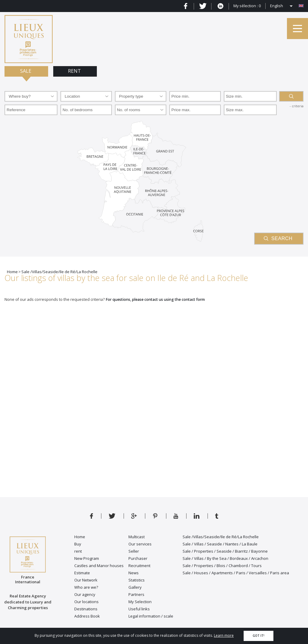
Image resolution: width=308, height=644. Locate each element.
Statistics (137, 580)
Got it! (259, 636)
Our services (140, 544)
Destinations (86, 609)
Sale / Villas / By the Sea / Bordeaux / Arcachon (225, 558)
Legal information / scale (151, 616)
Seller (134, 551)
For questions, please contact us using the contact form (155, 299)
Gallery (135, 587)
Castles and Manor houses (99, 566)
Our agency (85, 594)
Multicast (137, 537)
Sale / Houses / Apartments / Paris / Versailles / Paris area (236, 573)
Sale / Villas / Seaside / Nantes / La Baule (220, 544)
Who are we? (86, 587)
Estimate (82, 573)
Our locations (86, 602)
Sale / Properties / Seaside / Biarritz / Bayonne (225, 551)
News (134, 573)
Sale (26, 71)
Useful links (139, 609)
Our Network (86, 580)
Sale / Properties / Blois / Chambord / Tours (222, 566)
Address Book (87, 616)
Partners (136, 594)
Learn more (224, 635)
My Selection (140, 602)
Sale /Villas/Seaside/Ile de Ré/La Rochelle (221, 537)
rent (78, 551)
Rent (75, 71)
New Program (87, 558)
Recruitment (139, 566)
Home (80, 537)
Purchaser (138, 558)
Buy (78, 544)
